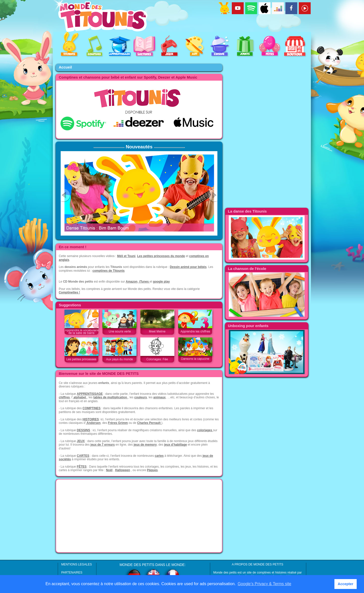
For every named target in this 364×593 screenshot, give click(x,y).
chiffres (64, 397)
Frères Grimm (118, 423)
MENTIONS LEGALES (76, 564)
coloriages (205, 430)
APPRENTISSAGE (90, 394)
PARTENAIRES (72, 573)
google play (161, 282)
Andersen (93, 423)
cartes (159, 456)
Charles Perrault (149, 423)
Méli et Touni (126, 256)
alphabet (80, 397)
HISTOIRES (91, 419)
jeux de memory (145, 445)
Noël (109, 470)
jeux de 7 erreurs (103, 445)
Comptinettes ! (69, 292)
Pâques (152, 470)
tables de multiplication (111, 397)
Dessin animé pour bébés (188, 267)
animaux (160, 397)
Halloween (122, 470)
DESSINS (84, 430)
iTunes (144, 282)
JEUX (81, 441)
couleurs (141, 397)
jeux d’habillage (175, 445)
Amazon (132, 282)
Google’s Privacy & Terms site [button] (264, 584)
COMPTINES (92, 408)
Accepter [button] (346, 584)
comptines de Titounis (109, 271)
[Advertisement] (139, 516)
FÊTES (82, 467)
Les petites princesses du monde (161, 256)
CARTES (83, 456)
